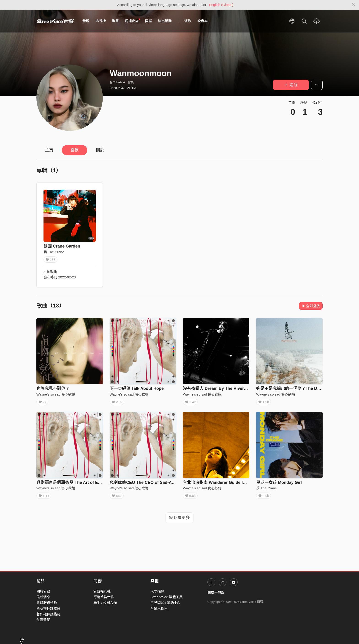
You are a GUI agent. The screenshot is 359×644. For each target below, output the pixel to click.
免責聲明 (43, 620)
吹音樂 (203, 21)
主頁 (49, 150)
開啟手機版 (216, 592)
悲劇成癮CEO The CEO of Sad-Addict (146, 484)
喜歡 (75, 150)
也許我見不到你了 (53, 388)
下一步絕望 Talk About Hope (137, 388)
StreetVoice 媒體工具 (167, 597)
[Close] (354, 5)
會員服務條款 (47, 603)
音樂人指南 (159, 608)
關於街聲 (43, 591)
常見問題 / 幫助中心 (166, 603)
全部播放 (311, 306)
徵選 (148, 21)
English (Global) (221, 5)
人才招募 (157, 591)
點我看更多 (179, 521)
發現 (86, 21)
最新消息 (43, 597)
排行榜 (101, 21)
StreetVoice (55, 21)
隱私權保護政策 (48, 608)
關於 (100, 150)
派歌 (188, 21)
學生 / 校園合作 (105, 603)
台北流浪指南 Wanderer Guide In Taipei (220, 484)
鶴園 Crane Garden (62, 246)
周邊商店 (133, 21)
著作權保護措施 (48, 614)
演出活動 (165, 21)
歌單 (115, 21)
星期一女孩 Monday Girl (279, 484)
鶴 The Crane (54, 252)
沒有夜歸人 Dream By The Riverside (218, 388)
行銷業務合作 (104, 597)
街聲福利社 (102, 591)
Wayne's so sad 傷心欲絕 (56, 394)
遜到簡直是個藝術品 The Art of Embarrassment (81, 484)
